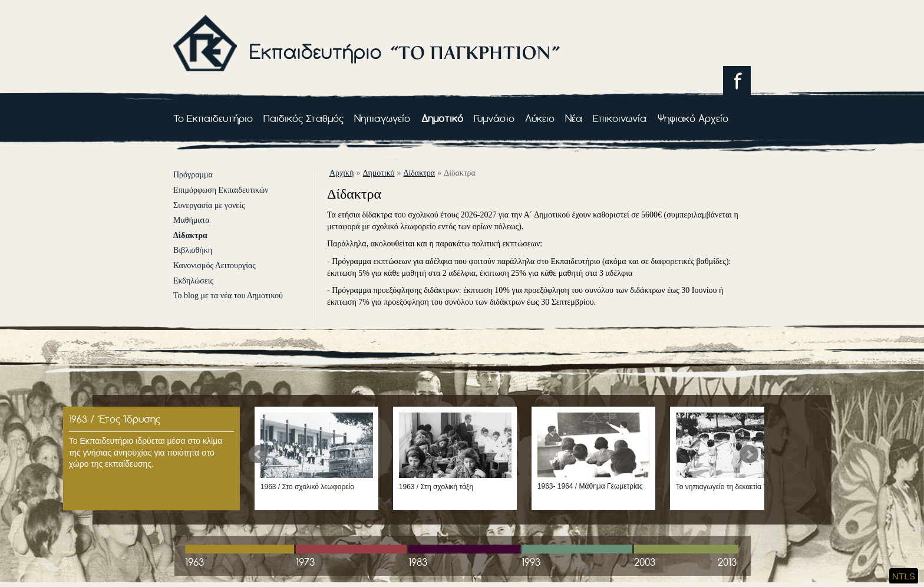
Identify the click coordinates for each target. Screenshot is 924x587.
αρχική (341, 173)
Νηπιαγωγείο (382, 118)
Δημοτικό (442, 118)
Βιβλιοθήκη (193, 250)
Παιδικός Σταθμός (303, 118)
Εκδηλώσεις (193, 281)
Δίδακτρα (190, 235)
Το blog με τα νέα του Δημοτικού (228, 296)
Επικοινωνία (620, 118)
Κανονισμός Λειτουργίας (214, 266)
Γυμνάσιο (494, 118)
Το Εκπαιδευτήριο (213, 118)
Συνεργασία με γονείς (209, 205)
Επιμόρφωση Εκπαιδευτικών (221, 190)
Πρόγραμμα (193, 175)
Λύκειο (540, 118)
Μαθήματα (192, 220)
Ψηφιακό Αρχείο (693, 118)
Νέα (574, 118)
